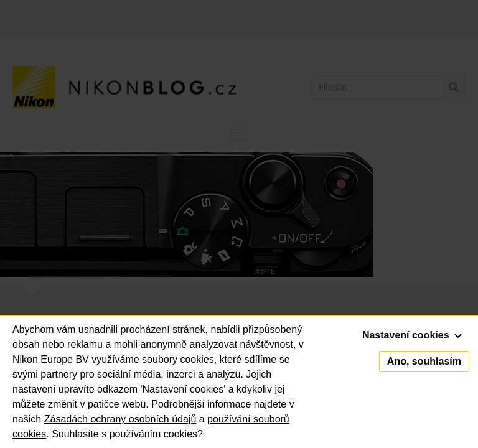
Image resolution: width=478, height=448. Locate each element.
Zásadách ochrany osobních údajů (120, 419)
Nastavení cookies (412, 335)
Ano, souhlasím (424, 361)
